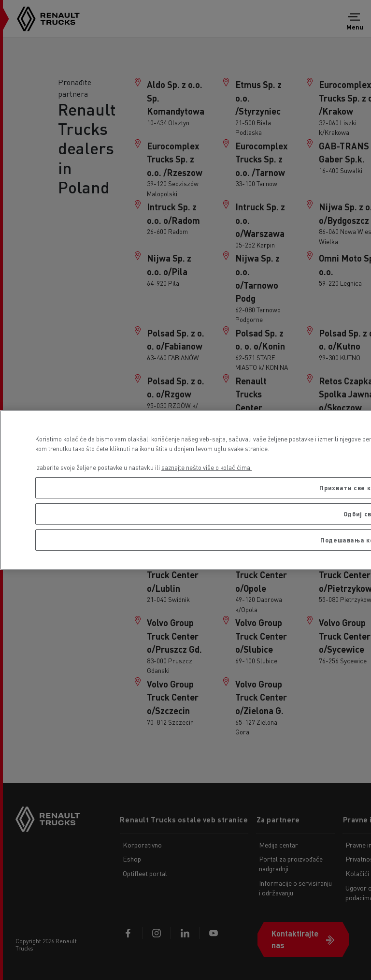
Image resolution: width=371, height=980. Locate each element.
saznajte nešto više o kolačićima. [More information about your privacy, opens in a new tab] (207, 467)
